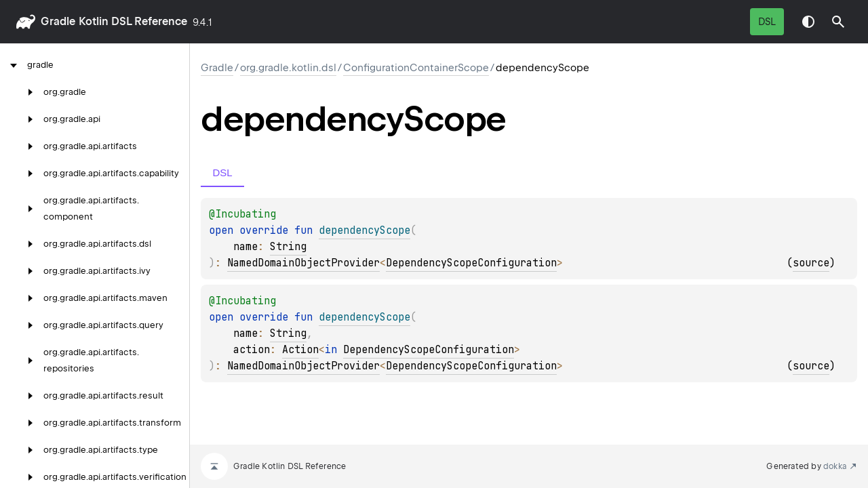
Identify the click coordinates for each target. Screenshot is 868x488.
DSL (767, 22)
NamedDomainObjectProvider (303, 263)
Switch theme (808, 22)
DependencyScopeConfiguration (471, 263)
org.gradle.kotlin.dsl (288, 68)
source (811, 263)
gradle (58, 21)
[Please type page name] (838, 22)
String (288, 247)
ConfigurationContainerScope (416, 68)
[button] (838, 22)
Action (300, 350)
